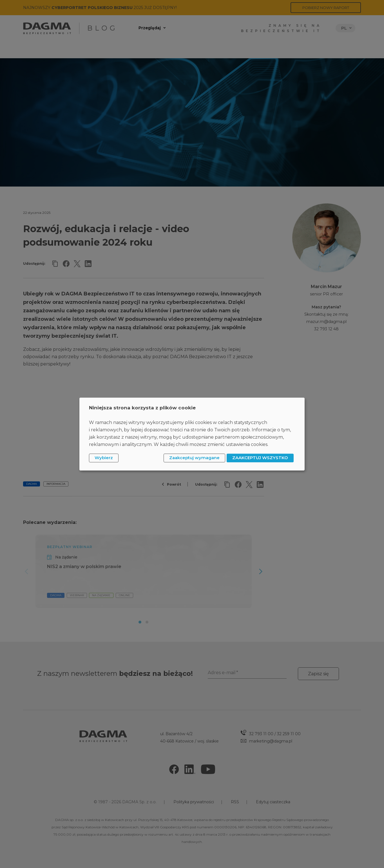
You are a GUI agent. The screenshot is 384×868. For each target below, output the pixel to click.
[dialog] (192, 434)
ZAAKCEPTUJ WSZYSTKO (260, 458)
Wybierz (104, 458)
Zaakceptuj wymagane (194, 458)
